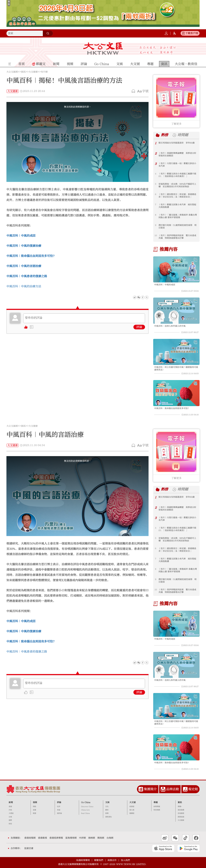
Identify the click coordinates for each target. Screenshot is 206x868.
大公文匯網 (12, 72)
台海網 (110, 838)
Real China (85, 813)
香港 (10, 807)
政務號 (132, 807)
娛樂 (107, 813)
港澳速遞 (181, 817)
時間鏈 (183, 135)
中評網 (82, 838)
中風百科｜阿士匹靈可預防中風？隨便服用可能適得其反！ (176, 368)
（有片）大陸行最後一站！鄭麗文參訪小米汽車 (177, 165)
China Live (85, 810)
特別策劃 (157, 810)
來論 (59, 810)
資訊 (23, 72)
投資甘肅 (29, 848)
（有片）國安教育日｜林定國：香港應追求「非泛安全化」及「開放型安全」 (177, 196)
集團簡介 (150, 789)
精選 (34, 813)
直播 (34, 810)
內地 (10, 810)
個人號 (132, 810)
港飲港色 (108, 817)
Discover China (87, 807)
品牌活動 (173, 789)
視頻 (35, 802)
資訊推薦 (181, 810)
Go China (86, 802)
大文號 (133, 802)
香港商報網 (30, 838)
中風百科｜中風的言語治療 (24, 266)
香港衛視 (42, 838)
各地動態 (181, 813)
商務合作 (112, 860)
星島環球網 (71, 838)
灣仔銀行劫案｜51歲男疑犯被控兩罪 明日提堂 (178, 226)
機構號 (132, 813)
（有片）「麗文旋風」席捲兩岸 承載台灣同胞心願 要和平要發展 (178, 216)
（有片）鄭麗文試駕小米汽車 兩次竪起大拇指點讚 (177, 206)
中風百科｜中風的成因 (21, 236)
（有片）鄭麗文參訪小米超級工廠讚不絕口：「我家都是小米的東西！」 (177, 175)
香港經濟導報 (56, 838)
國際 (10, 820)
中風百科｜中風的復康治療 (24, 246)
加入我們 (125, 860)
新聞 (11, 802)
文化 (107, 807)
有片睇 (44, 72)
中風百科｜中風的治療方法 (24, 286)
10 (156, 235)
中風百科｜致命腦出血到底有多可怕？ (172, 408)
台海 (10, 817)
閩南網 (101, 838)
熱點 (34, 807)
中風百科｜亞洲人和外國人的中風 (170, 326)
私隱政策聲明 (83, 860)
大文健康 (33, 72)
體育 (107, 810)
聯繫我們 (99, 860)
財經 (10, 824)
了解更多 (176, 124)
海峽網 (92, 838)
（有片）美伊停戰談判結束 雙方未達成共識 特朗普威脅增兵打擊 (177, 237)
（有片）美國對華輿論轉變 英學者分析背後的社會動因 (177, 154)
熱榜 (164, 135)
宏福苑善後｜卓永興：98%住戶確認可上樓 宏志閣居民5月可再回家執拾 (177, 185)
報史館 (193, 789)
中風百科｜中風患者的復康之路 (27, 276)
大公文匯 (103, 48)
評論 (139, 327)
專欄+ (180, 807)
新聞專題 (157, 807)
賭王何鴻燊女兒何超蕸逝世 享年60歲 (177, 143)
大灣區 (11, 813)
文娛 (107, 802)
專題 (156, 802)
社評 (59, 807)
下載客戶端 (192, 33)
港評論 (59, 813)
